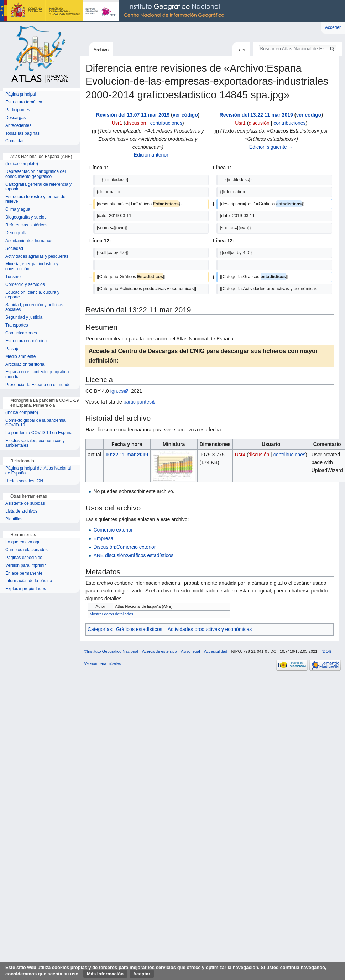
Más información (105, 974)
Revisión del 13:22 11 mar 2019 (256, 115)
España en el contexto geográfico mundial (37, 374)
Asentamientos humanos (29, 241)
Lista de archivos (21, 511)
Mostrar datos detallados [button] (112, 614)
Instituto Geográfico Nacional (114, 11)
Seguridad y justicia (24, 317)
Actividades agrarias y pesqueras (37, 256)
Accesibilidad (216, 651)
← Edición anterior (148, 155)
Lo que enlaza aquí (23, 542)
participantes (138, 402)
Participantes (18, 110)
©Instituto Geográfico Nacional (111, 651)
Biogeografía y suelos (26, 217)
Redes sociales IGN (24, 481)
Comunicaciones (21, 333)
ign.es (117, 391)
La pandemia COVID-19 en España (39, 433)
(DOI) (326, 651)
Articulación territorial (25, 365)
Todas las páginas (22, 134)
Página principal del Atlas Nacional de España (38, 471)
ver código (185, 115)
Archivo (101, 50)
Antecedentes (18, 126)
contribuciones (166, 123)
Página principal (20, 94)
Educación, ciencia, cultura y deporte (32, 295)
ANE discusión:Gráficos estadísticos (133, 555)
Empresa (103, 538)
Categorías (100, 629)
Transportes (17, 325)
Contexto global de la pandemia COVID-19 (35, 423)
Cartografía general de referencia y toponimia (38, 187)
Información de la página (29, 581)
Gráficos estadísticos (139, 629)
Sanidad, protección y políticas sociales (34, 307)
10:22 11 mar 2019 (127, 455)
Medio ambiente (20, 357)
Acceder (333, 27)
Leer (241, 50)
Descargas (15, 118)
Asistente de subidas (25, 504)
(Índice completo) (22, 164)
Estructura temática (24, 102)
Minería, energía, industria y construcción (32, 266)
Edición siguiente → (271, 147)
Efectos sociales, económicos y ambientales (35, 443)
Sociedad (14, 249)
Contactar (15, 141)
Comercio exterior (113, 530)
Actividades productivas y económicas (210, 629)
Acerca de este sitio (160, 651)
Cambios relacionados (27, 550)
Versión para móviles (103, 663)
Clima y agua (18, 209)
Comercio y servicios (25, 285)
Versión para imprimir (25, 566)
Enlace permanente (24, 573)
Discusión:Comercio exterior (124, 547)
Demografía (17, 233)
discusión (136, 123)
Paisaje (12, 349)
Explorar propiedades (26, 589)
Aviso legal (190, 651)
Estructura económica (26, 341)
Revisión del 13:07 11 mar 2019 (133, 115)
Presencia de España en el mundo (38, 385)
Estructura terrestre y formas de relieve (35, 199)
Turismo (13, 277)
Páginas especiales (24, 558)
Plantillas (14, 519)
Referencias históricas (26, 225)
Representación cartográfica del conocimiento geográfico (35, 174)
